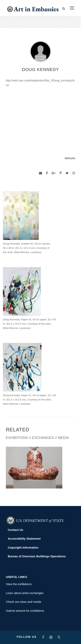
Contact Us (15, 530)
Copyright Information (23, 547)
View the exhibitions (19, 584)
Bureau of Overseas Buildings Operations (37, 556)
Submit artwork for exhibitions (25, 611)
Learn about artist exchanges (25, 593)
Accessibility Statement (24, 539)
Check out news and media (23, 602)
